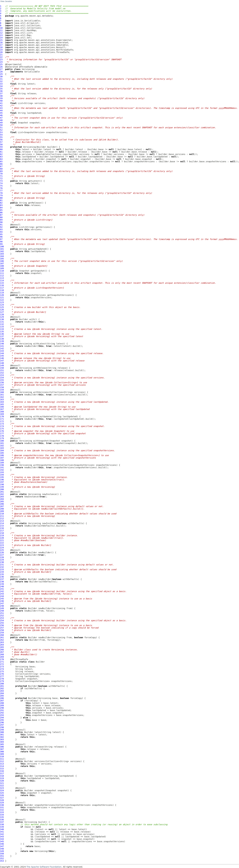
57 (1, 142)
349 (2, 851)
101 (2, 249)
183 (2, 448)
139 (2, 341)
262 (2, 640)
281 (2, 686)
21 (1, 55)
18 (1, 47)
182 (2, 446)
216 (2, 528)
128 (2, 314)
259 (2, 633)
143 (2, 351)
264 (2, 645)
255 (2, 623)
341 (2, 832)
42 (1, 106)
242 (2, 591)
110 (2, 271)
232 (2, 567)
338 (2, 824)
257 (2, 628)
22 (1, 57)
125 (2, 307)
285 (2, 696)
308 (2, 752)
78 (1, 193)
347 (2, 846)
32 (1, 81)
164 (2, 402)
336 (2, 820)
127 (2, 312)
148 (2, 363)
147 (2, 361)
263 (2, 642)
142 (2, 348)
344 (2, 839)
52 (1, 130)
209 (2, 511)
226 (2, 552)
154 (2, 378)
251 (2, 613)
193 (2, 472)
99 (1, 244)
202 (2, 494)
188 (2, 460)
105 (2, 259)
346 (2, 844)
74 (1, 183)
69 (1, 171)
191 (2, 467)
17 (1, 45)
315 (2, 769)
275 (2, 671)
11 (1, 30)
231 (2, 565)
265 (2, 647)
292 (2, 713)
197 (2, 482)
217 (2, 531)
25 (1, 64)
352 (2, 858)
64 (1, 159)
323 (2, 788)
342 (2, 834)
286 (2, 698)
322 (2, 786)
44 (1, 110)
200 (2, 489)
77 (1, 191)
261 (2, 637)
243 (2, 594)
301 (2, 735)
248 (2, 606)
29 (1, 74)
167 (2, 409)
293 (2, 715)
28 (1, 72)
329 (2, 803)
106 (2, 261)
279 (2, 681)
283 (2, 691)
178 (2, 436)
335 (2, 817)
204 (2, 499)
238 (2, 582)
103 (2, 254)
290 (2, 708)
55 (1, 137)
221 (2, 540)
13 (1, 35)
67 (1, 166)
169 (2, 414)
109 (2, 268)
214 (2, 523)
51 (1, 127)
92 (1, 227)
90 (1, 222)
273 (2, 667)
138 (2, 339)
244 (2, 596)
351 (2, 856)
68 (1, 169)
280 (2, 684)
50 (1, 125)
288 (2, 703)
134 (2, 329)
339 (2, 827)
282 (2, 688)
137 (2, 336)
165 (2, 404)
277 (2, 676)
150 (2, 368)
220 (2, 538)
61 (1, 152)
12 (1, 33)
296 (2, 722)
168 (2, 412)
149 (2, 365)
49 (1, 123)
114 (2, 280)
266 (2, 650)
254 (2, 620)
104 (2, 256)
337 (2, 822)
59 (1, 147)
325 (2, 793)
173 (2, 424)
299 (2, 730)
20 (1, 52)
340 (2, 829)
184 (2, 450)
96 (1, 237)
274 (2, 669)
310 (2, 756)
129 (2, 317)
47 (1, 118)
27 (1, 69)
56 (1, 140)
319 (2, 778)
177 (2, 433)
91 (1, 225)
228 (2, 557)
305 (2, 744)
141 (2, 346)
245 (2, 599)
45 (1, 113)
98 (1, 242)
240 (2, 586)
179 (2, 438)
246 (2, 601)
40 (1, 101)
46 (1, 115)
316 (2, 771)
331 (2, 807)
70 (1, 174)
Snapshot (23, 123)
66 (1, 164)
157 (2, 385)
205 (2, 501)
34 (1, 86)
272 (2, 664)
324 (2, 790)
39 (1, 98)
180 (2, 441)
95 (1, 234)
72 (1, 178)
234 (2, 572)
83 (1, 205)
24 (1, 62)
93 (1, 229)
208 (2, 509)
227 (2, 555)
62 (1, 154)
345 (2, 841)
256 (2, 625)
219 (2, 535)
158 (2, 387)
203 (2, 497)
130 (2, 319)
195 (2, 477)
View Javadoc (6, 1)
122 (2, 300)
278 (2, 679)
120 (2, 295)
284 (2, 693)
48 (1, 120)
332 (2, 810)
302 (2, 737)
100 (2, 246)
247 (2, 603)
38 (1, 96)
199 (2, 487)
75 (1, 186)
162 (2, 397)
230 (2, 562)
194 (2, 475)
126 (2, 310)
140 (2, 344)
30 (1, 76)
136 (2, 334)
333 (2, 812)
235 (2, 574)
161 (2, 395)
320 (2, 781)
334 (2, 815)
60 (1, 149)
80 (1, 198)
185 (2, 453)
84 (1, 208)
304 (2, 742)
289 (2, 705)
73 (1, 181)
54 (1, 135)
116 (2, 285)
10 (1, 28)
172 (2, 421)
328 (2, 800)
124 (2, 305)
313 (2, 764)
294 (2, 718)
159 (2, 390)
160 (2, 392)
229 (2, 560)
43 (1, 108)
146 (2, 358)
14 (1, 38)
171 (2, 419)
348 (2, 849)
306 (2, 747)
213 (2, 521)
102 (2, 251)
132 (2, 324)
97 (1, 239)
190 (2, 465)
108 (2, 266)
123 (2, 302)
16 (1, 42)
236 (2, 577)
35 (1, 89)
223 (2, 545)
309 (2, 754)
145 (2, 356)
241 (2, 589)
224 (2, 548)
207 (2, 506)
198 (2, 484)
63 (1, 157)
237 (2, 579)
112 (2, 276)
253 (2, 618)
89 (1, 220)
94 (1, 232)
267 (2, 652)
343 (2, 837)
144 (2, 353)
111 (2, 273)
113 (2, 278)
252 (2, 616)
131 (2, 322)
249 (2, 608)
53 (1, 132)
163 (2, 399)
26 (1, 67)
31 (1, 79)
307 (2, 749)
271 (2, 662)
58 (1, 144)
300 (2, 732)
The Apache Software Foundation (44, 867)
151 (2, 370)
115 (2, 283)
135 (2, 331)
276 (2, 674)
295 (2, 720)
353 (2, 861)
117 (2, 288)
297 (2, 725)
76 (1, 188)
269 (2, 657)
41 (1, 103)
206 (2, 504)
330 (2, 805)
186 (2, 455)
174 (2, 426)
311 (2, 759)
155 (2, 380)
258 (2, 630)
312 (2, 761)
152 (2, 373)
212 (2, 518)
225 (2, 550)
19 (1, 50)
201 (2, 492)
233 (2, 569)
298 (2, 727)
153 (2, 375)
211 (2, 516)
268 (2, 654)
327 (2, 798)
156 (2, 382)
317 (2, 773)
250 (2, 611)
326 (2, 795)
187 (2, 458)
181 (2, 443)
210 (2, 514)
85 (1, 210)
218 (2, 533)
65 (1, 161)
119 (2, 293)
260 (2, 635)
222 (2, 543)
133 (2, 327)
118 (2, 290)
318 (2, 776)
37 (1, 93)
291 (2, 710)
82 (1, 203)
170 (2, 416)
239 (2, 584)
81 (1, 200)
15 (1, 40)
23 (1, 59)
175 (2, 429)
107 (2, 263)
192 (2, 470)
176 (2, 431)
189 (2, 463)
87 (1, 215)
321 (2, 783)
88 (1, 217)
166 (2, 407)
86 (1, 212)
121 (2, 297)
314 (2, 766)
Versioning (28, 69)
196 (2, 480)
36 (1, 91)
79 (1, 195)
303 (2, 739)
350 (2, 854)
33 (1, 84)
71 (1, 176)
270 (2, 659)
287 (2, 701)
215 (2, 526)
